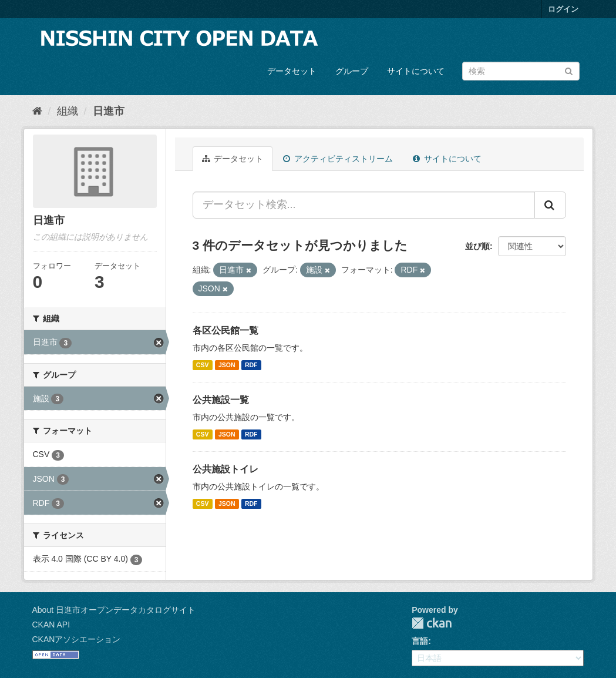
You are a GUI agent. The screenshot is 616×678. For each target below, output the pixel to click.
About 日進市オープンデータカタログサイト (114, 610)
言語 (420, 641)
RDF (251, 365)
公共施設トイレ (225, 469)
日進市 (109, 111)
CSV (203, 365)
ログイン (563, 9)
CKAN (432, 623)
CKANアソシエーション (77, 639)
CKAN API (51, 625)
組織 (68, 111)
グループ (352, 71)
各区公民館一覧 (225, 330)
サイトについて (416, 71)
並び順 (477, 246)
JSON (227, 365)
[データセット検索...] (364, 205)
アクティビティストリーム (338, 159)
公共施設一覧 (221, 400)
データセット (292, 71)
